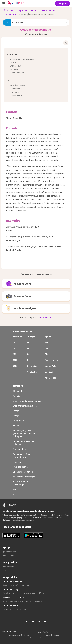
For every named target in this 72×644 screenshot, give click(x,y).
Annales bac (51, 378)
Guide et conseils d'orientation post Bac (18, 585)
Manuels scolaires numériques (14, 609)
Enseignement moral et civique (27, 401)
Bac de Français (52, 360)
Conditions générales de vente (19, 635)
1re (47, 348)
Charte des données (53, 635)
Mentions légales (43, 632)
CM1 (15, 360)
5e (28, 348)
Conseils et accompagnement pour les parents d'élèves (24, 593)
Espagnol (17, 411)
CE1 (15, 348)
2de (47, 342)
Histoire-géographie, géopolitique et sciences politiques (24, 433)
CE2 (15, 354)
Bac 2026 (49, 372)
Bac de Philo (51, 366)
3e (28, 360)
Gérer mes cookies (36, 638)
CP (14, 342)
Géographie (18, 421)
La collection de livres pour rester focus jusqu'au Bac (23, 601)
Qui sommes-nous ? (10, 552)
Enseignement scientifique (25, 406)
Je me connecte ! (44, 318)
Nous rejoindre (8, 555)
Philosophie (18, 462)
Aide (4, 570)
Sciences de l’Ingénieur (23, 472)
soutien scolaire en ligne (42, 515)
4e (28, 354)
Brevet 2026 (32, 366)
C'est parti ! (62, 3)
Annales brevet (33, 372)
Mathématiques (20, 449)
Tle (47, 354)
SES (14, 489)
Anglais (16, 396)
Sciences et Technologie (24, 477)
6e (28, 342)
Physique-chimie (20, 467)
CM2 (15, 366)
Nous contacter (8, 567)
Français (17, 416)
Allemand (17, 391)
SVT (15, 494)
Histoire (17, 426)
